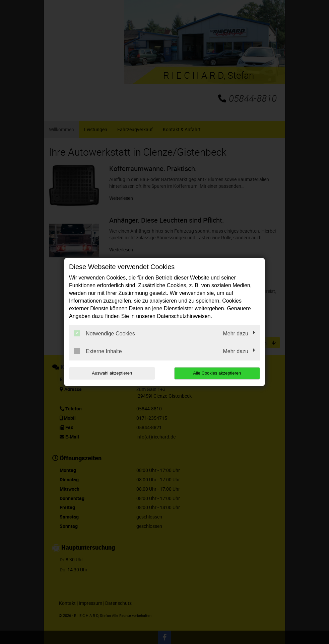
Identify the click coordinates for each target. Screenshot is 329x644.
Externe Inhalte (98, 351)
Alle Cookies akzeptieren (217, 373)
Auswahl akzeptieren (112, 373)
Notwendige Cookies (105, 333)
